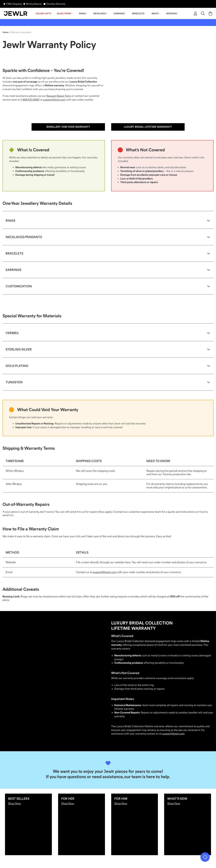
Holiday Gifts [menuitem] (43, 13)
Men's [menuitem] (156, 13)
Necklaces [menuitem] (101, 13)
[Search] (203, 13)
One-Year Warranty (56, 4)
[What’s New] (188, 824)
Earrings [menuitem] (120, 13)
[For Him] (135, 824)
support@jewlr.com (54, 100)
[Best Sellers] (28, 824)
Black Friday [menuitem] (65, 13)
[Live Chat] (205, 857)
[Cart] (210, 13)
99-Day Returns (34, 4)
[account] (195, 13)
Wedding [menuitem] (173, 13)
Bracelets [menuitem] (139, 13)
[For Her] (82, 824)
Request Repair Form (59, 96)
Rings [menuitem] (83, 13)
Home (5, 32)
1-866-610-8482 (30, 100)
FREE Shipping (14, 4)
